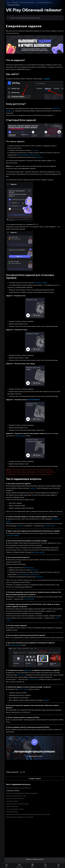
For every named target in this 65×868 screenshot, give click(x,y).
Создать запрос (33, 753)
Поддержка (10, 3)
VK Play (3, 3)
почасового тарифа (36, 271)
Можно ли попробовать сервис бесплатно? (14, 762)
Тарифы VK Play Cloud (8, 781)
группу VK (35, 153)
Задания (42, 76)
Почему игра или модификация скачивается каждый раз (17, 767)
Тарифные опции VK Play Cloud (10, 773)
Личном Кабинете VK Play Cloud (24, 150)
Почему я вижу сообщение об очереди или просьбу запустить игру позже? (23, 789)
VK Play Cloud (24, 549)
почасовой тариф (53, 502)
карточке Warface (29, 388)
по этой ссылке (40, 507)
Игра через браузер (7, 786)
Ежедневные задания (8, 765)
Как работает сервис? (8, 775)
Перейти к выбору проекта (32, 859)
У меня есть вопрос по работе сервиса (13, 778)
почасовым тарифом (55, 106)
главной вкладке (9, 424)
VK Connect (30, 146)
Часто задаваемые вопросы (40, 3)
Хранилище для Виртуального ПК (11, 770)
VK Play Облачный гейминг (23, 3)
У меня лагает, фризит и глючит (10, 783)
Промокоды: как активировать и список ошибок (15, 791)
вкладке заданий (34, 533)
